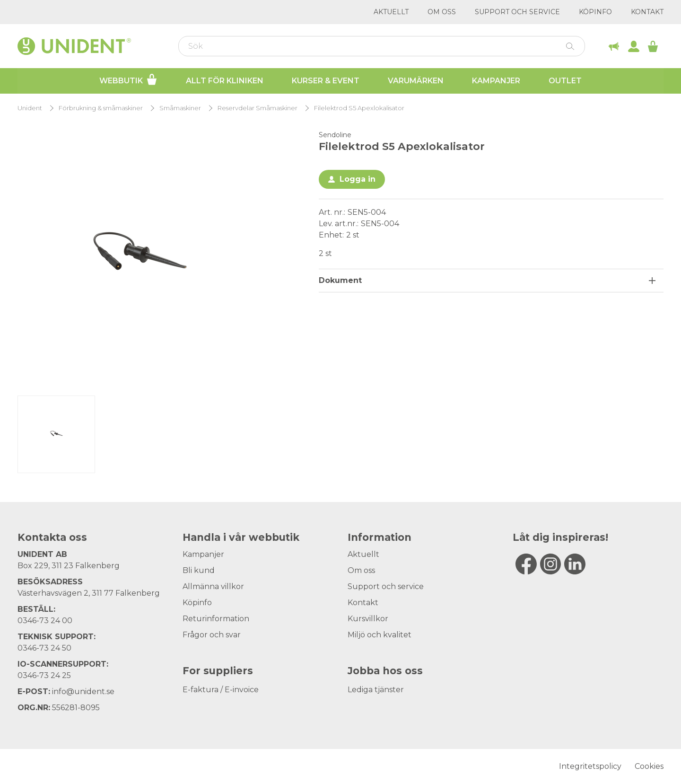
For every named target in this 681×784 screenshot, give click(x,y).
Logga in (358, 179)
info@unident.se (83, 692)
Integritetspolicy (590, 766)
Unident (30, 108)
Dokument (340, 280)
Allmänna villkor (213, 586)
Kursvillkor (368, 619)
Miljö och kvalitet (380, 635)
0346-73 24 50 (44, 648)
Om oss (442, 12)
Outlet (565, 81)
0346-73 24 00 (45, 621)
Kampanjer (496, 81)
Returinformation (216, 619)
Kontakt (647, 12)
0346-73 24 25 (44, 675)
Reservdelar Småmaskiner (258, 108)
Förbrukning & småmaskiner (101, 108)
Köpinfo (595, 12)
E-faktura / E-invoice (221, 690)
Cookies (649, 766)
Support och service (517, 12)
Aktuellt (391, 12)
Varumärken (416, 81)
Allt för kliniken (225, 81)
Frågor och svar (212, 635)
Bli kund (199, 570)
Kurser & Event (326, 81)
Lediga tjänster (376, 690)
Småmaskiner (180, 108)
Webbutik (128, 79)
